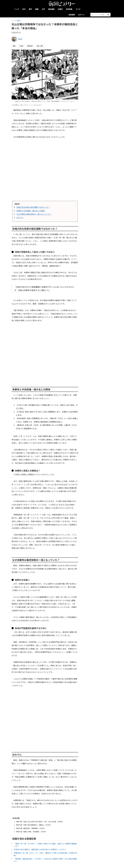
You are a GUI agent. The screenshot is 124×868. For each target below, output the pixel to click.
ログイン (81, 15)
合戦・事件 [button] (40, 46)
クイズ (78, 9)
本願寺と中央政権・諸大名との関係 (31, 211)
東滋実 (20, 39)
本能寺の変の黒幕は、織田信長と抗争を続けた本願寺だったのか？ (40, 849)
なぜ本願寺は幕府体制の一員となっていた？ (34, 214)
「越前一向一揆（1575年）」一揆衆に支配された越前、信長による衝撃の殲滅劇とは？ (45, 845)
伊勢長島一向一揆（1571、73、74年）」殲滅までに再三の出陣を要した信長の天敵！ (46, 854)
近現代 (60, 9)
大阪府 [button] (21, 46)
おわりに (20, 218)
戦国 (37, 9)
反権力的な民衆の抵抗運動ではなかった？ (33, 207)
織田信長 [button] (30, 46)
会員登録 (72, 15)
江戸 (43, 9)
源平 (30, 9)
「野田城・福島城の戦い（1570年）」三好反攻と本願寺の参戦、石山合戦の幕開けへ (45, 860)
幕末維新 (51, 9)
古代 (24, 9)
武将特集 (69, 9)
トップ (17, 9)
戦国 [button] (14, 46)
